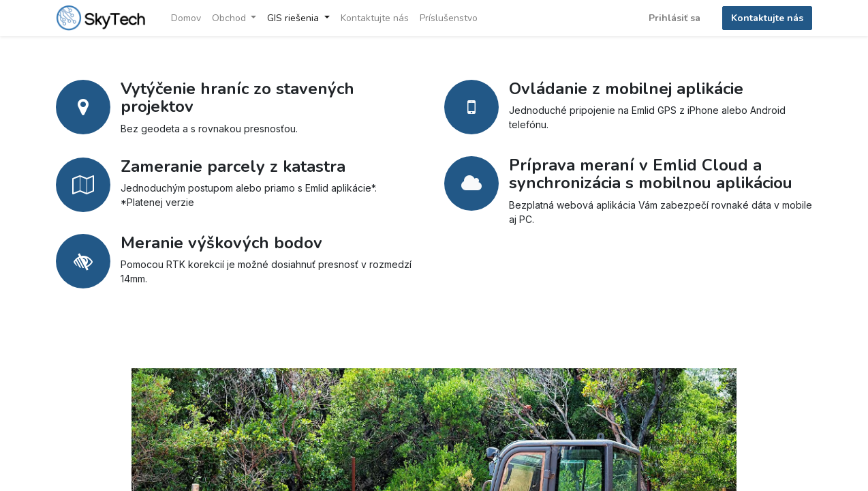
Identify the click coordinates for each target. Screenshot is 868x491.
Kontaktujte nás (767, 18)
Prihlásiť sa (675, 18)
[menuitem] (186, 18)
